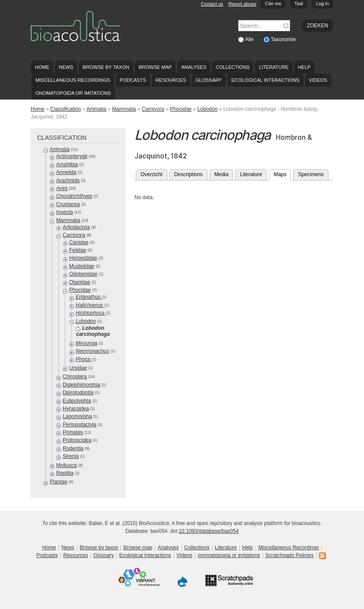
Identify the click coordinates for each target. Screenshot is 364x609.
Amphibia (67, 164)
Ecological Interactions (265, 80)
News (66, 67)
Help (304, 67)
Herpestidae (83, 258)
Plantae (59, 482)
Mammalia (124, 109)
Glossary (209, 80)
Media (222, 174)
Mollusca (66, 465)
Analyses (194, 67)
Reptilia (65, 473)
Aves (62, 188)
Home (42, 67)
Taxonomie (283, 39)
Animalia (96, 109)
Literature (274, 67)
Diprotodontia (78, 393)
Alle (250, 39)
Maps (282, 174)
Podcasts (133, 80)
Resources (171, 80)
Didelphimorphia (81, 385)
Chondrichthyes (74, 196)
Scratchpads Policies (289, 555)
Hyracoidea (76, 409)
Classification (65, 109)
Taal (299, 3)
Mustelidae (82, 266)
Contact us (212, 4)
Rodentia (73, 448)
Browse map (155, 67)
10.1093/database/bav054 (209, 531)
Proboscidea (77, 440)
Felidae (78, 250)
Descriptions (188, 174)
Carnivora (153, 109)
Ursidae (78, 368)
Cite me (273, 3)
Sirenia (71, 456)
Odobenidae (83, 274)
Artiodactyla (76, 227)
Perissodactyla (80, 425)
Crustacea (68, 204)
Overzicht (152, 174)
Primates (73, 432)
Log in (322, 3)
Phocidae (181, 109)
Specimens (311, 174)
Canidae (79, 242)
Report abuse (242, 4)
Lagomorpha (77, 416)
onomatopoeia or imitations (73, 93)
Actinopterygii (72, 156)
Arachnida (68, 180)
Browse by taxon (106, 67)
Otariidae (80, 282)
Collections (233, 67)
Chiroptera (75, 377)
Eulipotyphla (77, 401)
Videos (318, 80)
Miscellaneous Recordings (73, 80)
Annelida (66, 172)
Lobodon (208, 109)
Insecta (65, 212)
